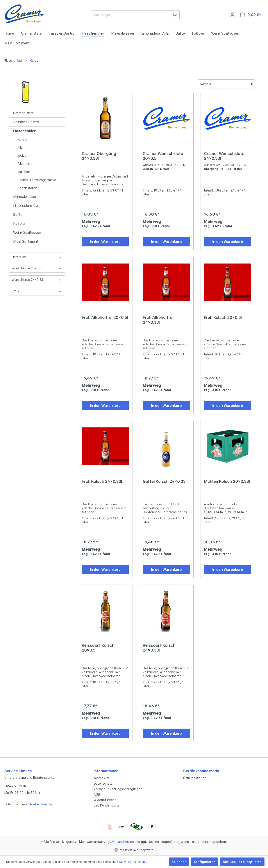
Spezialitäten (27, 188)
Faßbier (19, 223)
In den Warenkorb (105, 242)
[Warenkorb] (251, 15)
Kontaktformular (41, 804)
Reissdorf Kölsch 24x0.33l (159, 648)
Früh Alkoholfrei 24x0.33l (158, 320)
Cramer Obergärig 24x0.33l (99, 156)
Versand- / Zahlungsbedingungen (118, 789)
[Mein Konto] (232, 15)
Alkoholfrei (25, 164)
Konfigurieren (205, 862)
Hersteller (37, 257)
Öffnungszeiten (195, 778)
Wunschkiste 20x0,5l (37, 268)
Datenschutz (103, 783)
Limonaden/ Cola (27, 206)
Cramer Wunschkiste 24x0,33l (224, 156)
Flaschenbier (24, 131)
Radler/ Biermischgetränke (37, 180)
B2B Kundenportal (107, 805)
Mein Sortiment (26, 241)
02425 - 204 (15, 786)
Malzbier (24, 172)
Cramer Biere (23, 113)
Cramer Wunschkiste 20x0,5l (163, 156)
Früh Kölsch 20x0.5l (223, 317)
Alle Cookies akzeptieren (242, 862)
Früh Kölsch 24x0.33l (102, 481)
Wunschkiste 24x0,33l (37, 280)
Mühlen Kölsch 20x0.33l (227, 481)
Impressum (101, 778)
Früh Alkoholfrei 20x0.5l (105, 317)
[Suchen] (174, 15)
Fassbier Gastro (26, 122)
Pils (20, 147)
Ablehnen (179, 862)
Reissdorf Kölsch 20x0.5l (98, 648)
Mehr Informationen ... (133, 862)
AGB (97, 794)
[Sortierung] (226, 84)
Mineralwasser (25, 197)
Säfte (18, 214)
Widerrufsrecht (105, 800)
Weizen (23, 156)
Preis (37, 291)
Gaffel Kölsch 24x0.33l (165, 481)
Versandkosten (123, 842)
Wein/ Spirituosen (27, 232)
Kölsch (23, 139)
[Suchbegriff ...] (131, 15)
